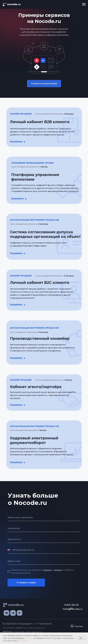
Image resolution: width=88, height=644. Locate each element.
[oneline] (44, 528)
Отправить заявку (26, 583)
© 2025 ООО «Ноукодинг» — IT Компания (27, 624)
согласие (29, 638)
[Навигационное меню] (84, 4)
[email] (44, 561)
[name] (44, 517)
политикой (23, 641)
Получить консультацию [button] (44, 84)
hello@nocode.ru (73, 609)
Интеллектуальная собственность (22, 632)
